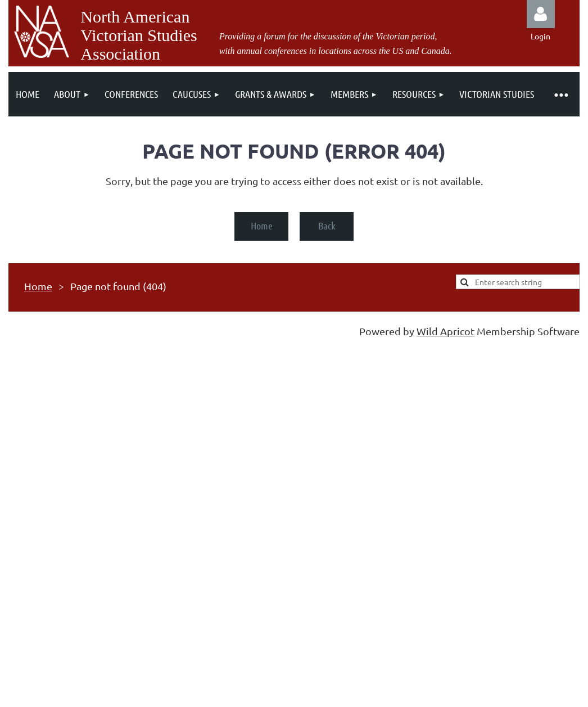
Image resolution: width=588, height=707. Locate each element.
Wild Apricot (445, 331)
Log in (541, 14)
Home (262, 226)
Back (327, 226)
